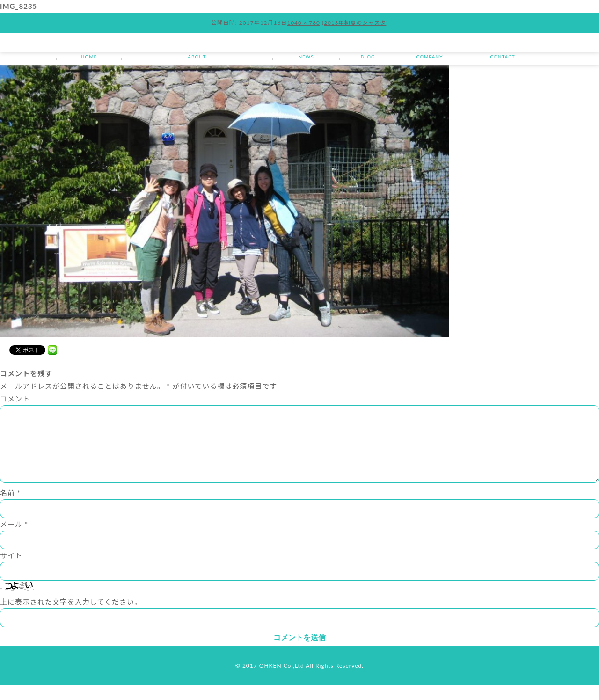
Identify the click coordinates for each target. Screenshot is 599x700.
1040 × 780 (303, 23)
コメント (15, 399)
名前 (10, 508)
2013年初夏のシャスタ (355, 23)
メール (14, 539)
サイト (11, 570)
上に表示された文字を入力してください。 (71, 617)
